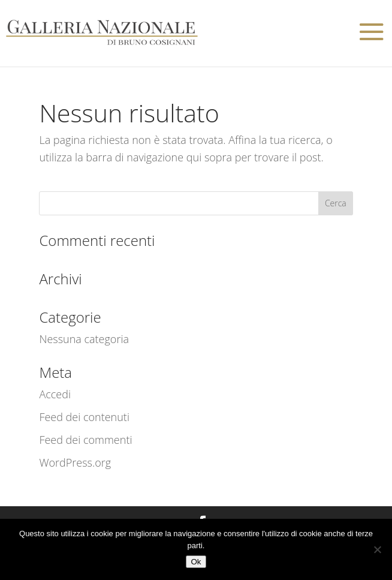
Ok (196, 562)
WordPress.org (75, 462)
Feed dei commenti (85, 440)
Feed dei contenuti (84, 417)
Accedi (55, 394)
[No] (377, 549)
